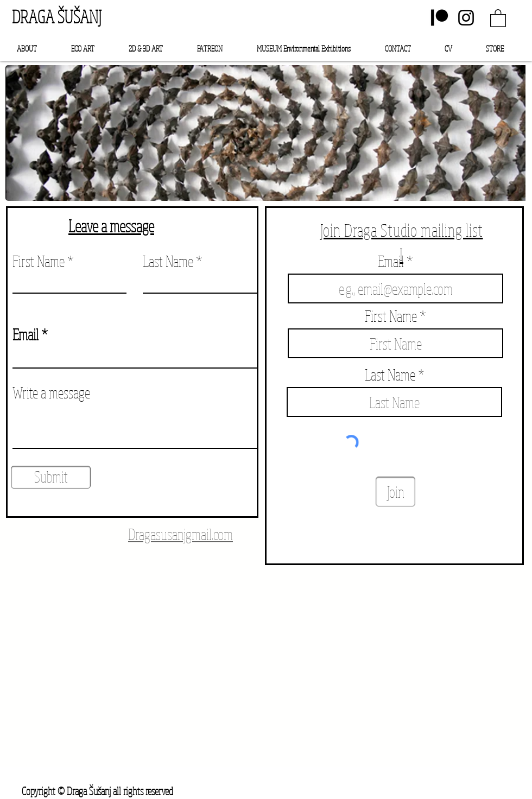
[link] (498, 18)
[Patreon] (439, 18)
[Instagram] (466, 18)
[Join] (395, 492)
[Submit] (51, 477)
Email (26, 334)
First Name (39, 261)
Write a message (51, 392)
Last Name (168, 261)
